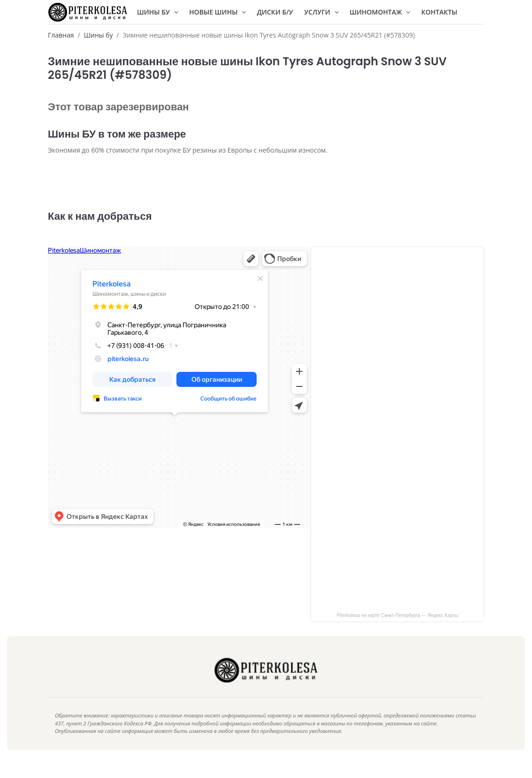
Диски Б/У (275, 12)
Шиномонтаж (380, 12)
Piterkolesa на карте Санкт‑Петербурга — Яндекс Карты (398, 629)
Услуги (321, 12)
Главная (61, 35)
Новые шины (217, 12)
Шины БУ (158, 12)
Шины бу (99, 35)
